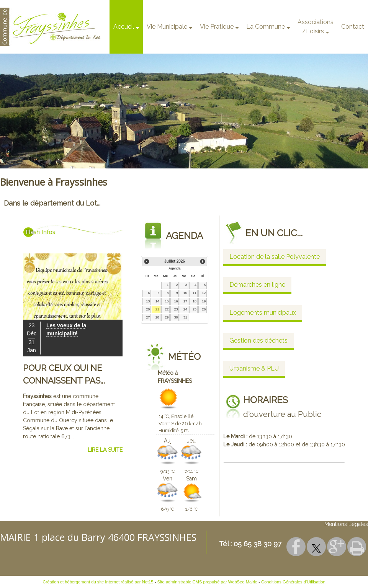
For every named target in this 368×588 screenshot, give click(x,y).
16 (176, 301)
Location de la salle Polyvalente (275, 257)
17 (185, 301)
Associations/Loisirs (316, 27)
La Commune (266, 27)
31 (185, 317)
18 (195, 301)
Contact (353, 27)
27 (148, 317)
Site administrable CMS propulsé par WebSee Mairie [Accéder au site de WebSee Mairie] (208, 582)
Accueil (124, 27)
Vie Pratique (217, 27)
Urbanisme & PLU (254, 368)
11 (195, 293)
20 (148, 309)
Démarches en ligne (257, 285)
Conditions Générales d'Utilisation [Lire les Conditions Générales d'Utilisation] (293, 582)
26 (204, 309)
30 (176, 317)
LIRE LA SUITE (105, 450)
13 (148, 301)
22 (167, 309)
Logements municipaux (263, 313)
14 (157, 301)
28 (157, 317)
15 (167, 301)
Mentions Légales (346, 524)
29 (167, 317)
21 (157, 309)
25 (195, 309)
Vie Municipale (167, 27)
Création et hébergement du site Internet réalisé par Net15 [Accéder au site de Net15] (98, 582)
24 (185, 309)
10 (185, 293)
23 (176, 309)
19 (204, 301)
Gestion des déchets (258, 341)
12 (204, 293)
